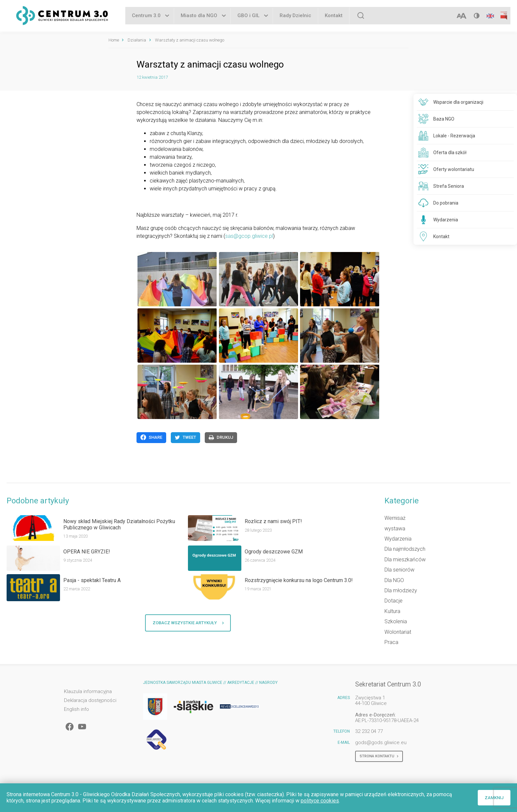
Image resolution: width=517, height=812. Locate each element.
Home (114, 40)
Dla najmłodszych (405, 549)
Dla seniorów (399, 570)
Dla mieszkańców (405, 560)
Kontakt (334, 16)
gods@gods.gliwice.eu (381, 742)
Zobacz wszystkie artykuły (188, 623)
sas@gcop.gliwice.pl (249, 236)
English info (76, 709)
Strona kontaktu (379, 756)
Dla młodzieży (401, 590)
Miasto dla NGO (199, 16)
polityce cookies (320, 801)
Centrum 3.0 (146, 16)
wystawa (395, 529)
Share (151, 437)
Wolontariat (398, 632)
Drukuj (221, 437)
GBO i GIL (248, 16)
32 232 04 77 (369, 731)
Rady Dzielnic (295, 16)
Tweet (185, 437)
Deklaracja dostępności (90, 700)
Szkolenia (396, 621)
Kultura (392, 611)
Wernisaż (395, 518)
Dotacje (394, 601)
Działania (137, 40)
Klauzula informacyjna (88, 692)
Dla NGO (394, 580)
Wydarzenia (398, 539)
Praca (391, 642)
